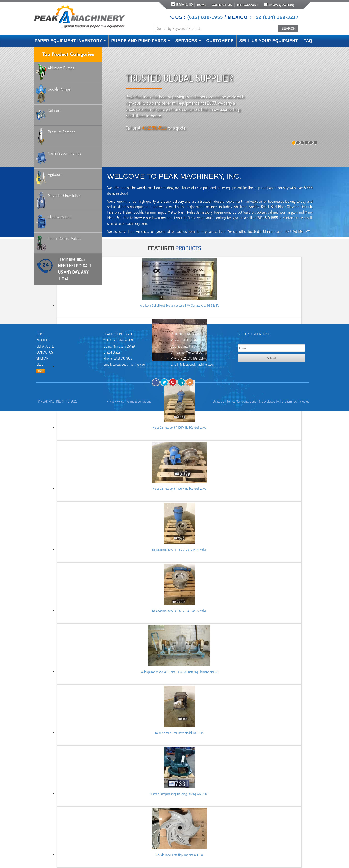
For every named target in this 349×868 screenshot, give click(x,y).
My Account (248, 5)
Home (202, 5)
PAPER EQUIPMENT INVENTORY (70, 41)
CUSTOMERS (220, 41)
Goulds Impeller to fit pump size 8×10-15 (179, 855)
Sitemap (42, 358)
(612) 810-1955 (205, 17)
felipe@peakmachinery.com (198, 364)
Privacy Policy (115, 401)
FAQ (308, 41)
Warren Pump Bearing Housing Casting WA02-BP (179, 794)
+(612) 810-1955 (154, 128)
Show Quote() (279, 4)
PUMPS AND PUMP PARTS (140, 41)
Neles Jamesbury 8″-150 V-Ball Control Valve (179, 427)
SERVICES (188, 41)
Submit (272, 358)
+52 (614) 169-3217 (276, 17)
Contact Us (222, 5)
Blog (40, 364)
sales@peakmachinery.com (130, 364)
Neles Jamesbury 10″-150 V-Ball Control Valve (179, 550)
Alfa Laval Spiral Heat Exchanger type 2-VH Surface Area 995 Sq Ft (179, 305)
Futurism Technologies (295, 401)
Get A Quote (45, 346)
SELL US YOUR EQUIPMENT (269, 41)
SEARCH (288, 28)
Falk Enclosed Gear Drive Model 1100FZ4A (179, 733)
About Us (43, 340)
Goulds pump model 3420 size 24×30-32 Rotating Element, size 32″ (179, 672)
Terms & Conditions (139, 401)
